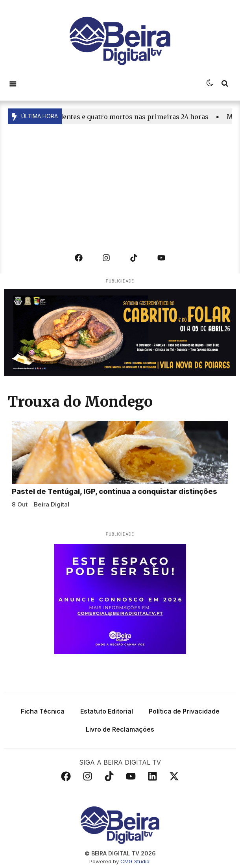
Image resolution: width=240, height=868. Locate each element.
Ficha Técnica (43, 710)
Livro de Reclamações (120, 728)
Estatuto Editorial (107, 710)
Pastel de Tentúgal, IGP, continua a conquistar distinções (114, 490)
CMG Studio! (136, 860)
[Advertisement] (120, 183)
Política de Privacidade (184, 710)
